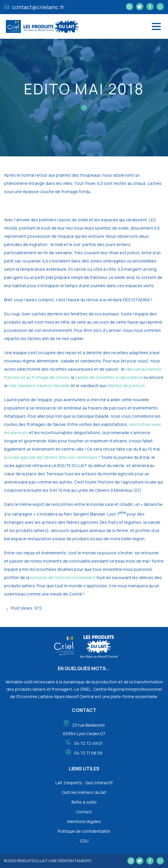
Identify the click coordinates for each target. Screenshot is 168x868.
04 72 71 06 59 (88, 753)
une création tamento (70, 861)
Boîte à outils (84, 802)
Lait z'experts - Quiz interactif (84, 783)
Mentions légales (84, 821)
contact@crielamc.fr (34, 7)
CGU (84, 841)
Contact (84, 812)
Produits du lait (32, 861)
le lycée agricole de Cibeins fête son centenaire (51, 457)
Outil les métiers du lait (84, 792)
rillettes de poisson (126, 386)
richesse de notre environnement (63, 577)
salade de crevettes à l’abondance (109, 377)
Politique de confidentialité (84, 831)
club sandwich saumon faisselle (39, 386)
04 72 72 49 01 (88, 743)
